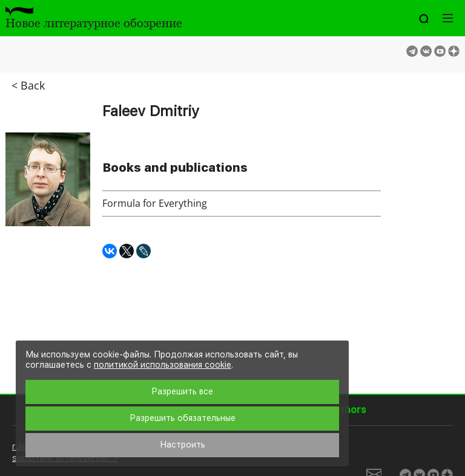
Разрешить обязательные (183, 418)
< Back (28, 85)
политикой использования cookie (163, 365)
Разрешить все (182, 391)
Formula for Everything (155, 203)
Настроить (183, 445)
